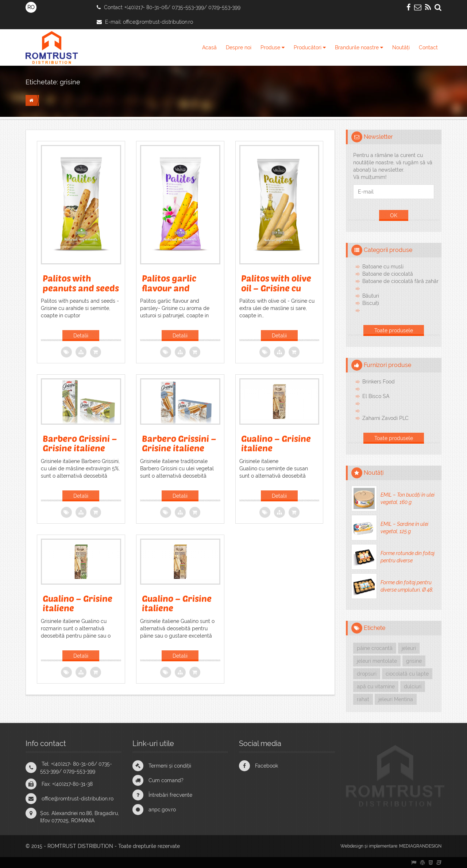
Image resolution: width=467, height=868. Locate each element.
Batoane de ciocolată (388, 274)
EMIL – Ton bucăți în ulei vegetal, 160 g (408, 498)
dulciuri (413, 687)
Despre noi (239, 47)
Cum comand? (166, 780)
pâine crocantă (375, 648)
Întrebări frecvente (170, 795)
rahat (363, 699)
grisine (70, 82)
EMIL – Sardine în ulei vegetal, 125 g (404, 528)
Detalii (81, 336)
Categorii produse (388, 250)
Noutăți (401, 47)
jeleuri (409, 648)
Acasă (209, 47)
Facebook (267, 766)
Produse (273, 47)
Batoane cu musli (383, 267)
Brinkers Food (379, 382)
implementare (383, 846)
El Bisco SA (376, 396)
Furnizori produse (387, 365)
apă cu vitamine (376, 687)
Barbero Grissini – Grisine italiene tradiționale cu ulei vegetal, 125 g (179, 453)
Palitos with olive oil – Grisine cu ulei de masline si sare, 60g (276, 292)
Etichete (375, 628)
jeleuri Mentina (396, 699)
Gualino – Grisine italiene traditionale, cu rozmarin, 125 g (78, 613)
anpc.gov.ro (162, 810)
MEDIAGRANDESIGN (420, 846)
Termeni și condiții (170, 766)
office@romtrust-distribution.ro (158, 22)
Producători (310, 47)
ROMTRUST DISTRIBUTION (80, 846)
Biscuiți (371, 303)
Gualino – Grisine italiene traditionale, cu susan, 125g (276, 453)
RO (31, 7)
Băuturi (371, 296)
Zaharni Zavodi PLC (385, 418)
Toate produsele (394, 330)
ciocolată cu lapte (407, 674)
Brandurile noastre (359, 47)
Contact (428, 47)
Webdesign (352, 846)
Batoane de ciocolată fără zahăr (400, 281)
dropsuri (367, 674)
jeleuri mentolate (377, 661)
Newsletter (378, 137)
